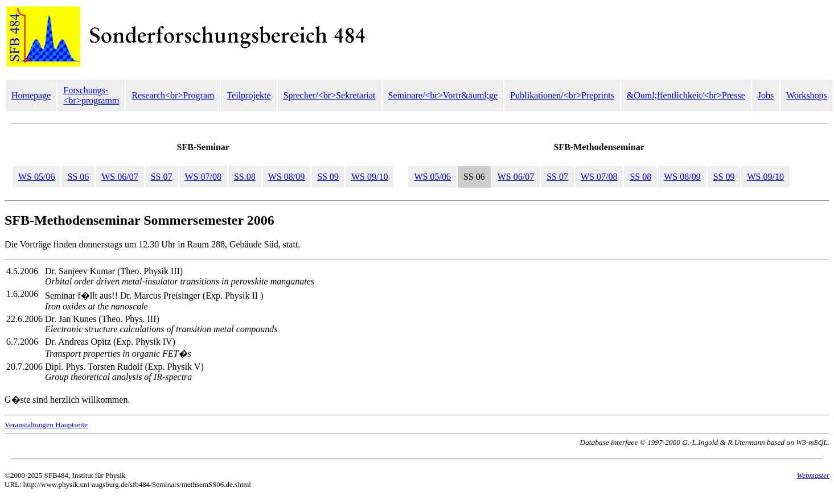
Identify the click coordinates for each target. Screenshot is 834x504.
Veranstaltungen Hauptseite (46, 425)
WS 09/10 (369, 177)
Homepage (31, 95)
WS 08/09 (286, 177)
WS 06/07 (120, 177)
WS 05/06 (36, 177)
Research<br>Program (173, 95)
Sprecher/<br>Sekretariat (330, 95)
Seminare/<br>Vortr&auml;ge (443, 95)
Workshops (807, 95)
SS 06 (78, 177)
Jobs (766, 95)
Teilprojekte (248, 95)
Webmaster (813, 475)
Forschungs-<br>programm (91, 95)
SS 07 (162, 177)
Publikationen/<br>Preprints (562, 95)
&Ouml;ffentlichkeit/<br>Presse (686, 95)
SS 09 (328, 177)
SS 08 (245, 177)
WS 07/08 (203, 177)
